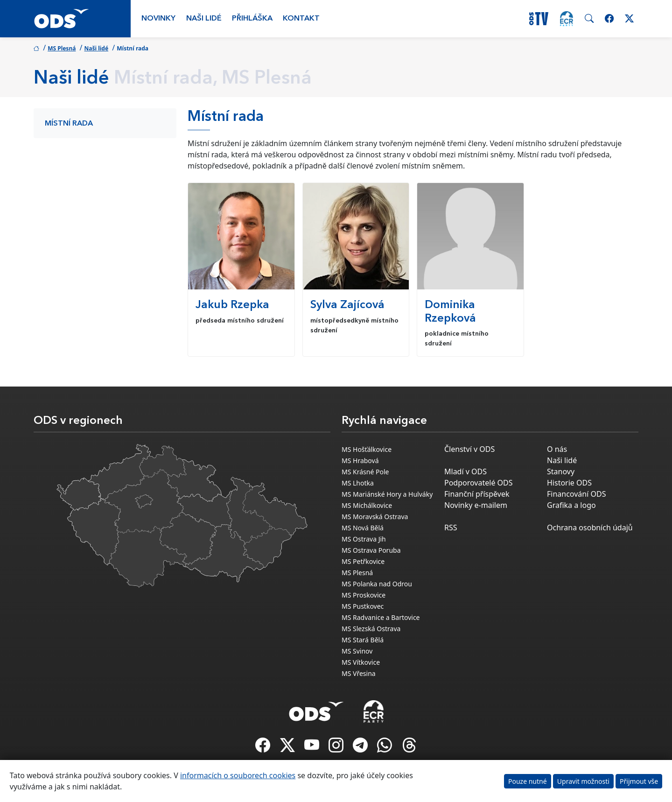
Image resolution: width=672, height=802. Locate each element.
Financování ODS (576, 494)
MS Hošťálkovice (367, 449)
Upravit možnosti (583, 781)
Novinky (158, 19)
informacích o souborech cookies (238, 775)
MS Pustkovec (363, 606)
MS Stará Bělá (363, 640)
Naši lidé (204, 19)
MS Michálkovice (367, 505)
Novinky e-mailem (476, 505)
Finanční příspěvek (477, 494)
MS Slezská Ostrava (371, 629)
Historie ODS (569, 483)
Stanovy (561, 471)
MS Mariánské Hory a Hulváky (387, 494)
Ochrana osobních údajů (590, 528)
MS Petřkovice (363, 561)
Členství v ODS (469, 449)
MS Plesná (62, 48)
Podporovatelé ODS (479, 483)
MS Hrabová (360, 461)
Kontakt (301, 19)
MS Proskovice (364, 595)
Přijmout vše (639, 781)
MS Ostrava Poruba (371, 550)
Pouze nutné (528, 781)
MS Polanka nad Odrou (377, 584)
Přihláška (252, 19)
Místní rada (69, 124)
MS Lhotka (358, 483)
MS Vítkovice (361, 662)
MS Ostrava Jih (364, 539)
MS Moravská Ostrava (375, 517)
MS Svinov (357, 651)
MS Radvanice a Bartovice (381, 617)
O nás (557, 449)
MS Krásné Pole (365, 472)
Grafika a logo (571, 505)
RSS (451, 528)
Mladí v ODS (465, 471)
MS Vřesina (359, 673)
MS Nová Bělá (363, 528)
